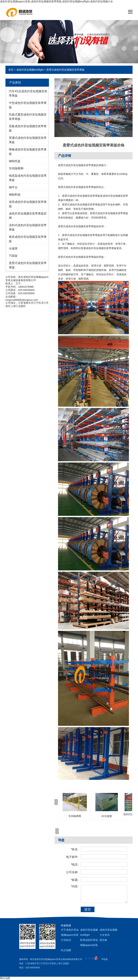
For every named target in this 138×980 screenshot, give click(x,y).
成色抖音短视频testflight (30, 70)
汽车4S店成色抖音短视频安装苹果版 (28, 93)
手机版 (104, 959)
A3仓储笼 (107, 816)
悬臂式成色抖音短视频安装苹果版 (65, 70)
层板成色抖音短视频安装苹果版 (28, 128)
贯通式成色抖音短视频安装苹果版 (28, 140)
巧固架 (13, 256)
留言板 (103, 940)
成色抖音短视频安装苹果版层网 (28, 216)
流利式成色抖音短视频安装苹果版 (28, 227)
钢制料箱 (15, 195)
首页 (11, 70)
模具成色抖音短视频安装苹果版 (28, 239)
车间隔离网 (16, 168)
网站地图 (5, 978)
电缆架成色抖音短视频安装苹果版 (28, 178)
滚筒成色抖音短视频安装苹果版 (28, 204)
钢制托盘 (15, 161)
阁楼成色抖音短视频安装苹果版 (28, 152)
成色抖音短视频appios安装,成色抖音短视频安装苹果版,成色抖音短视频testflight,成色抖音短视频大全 (56, 1)
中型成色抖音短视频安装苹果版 (28, 105)
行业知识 (66, 940)
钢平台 (13, 187)
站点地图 (66, 950)
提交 (88, 909)
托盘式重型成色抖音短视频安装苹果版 (28, 117)
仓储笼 (13, 248)
